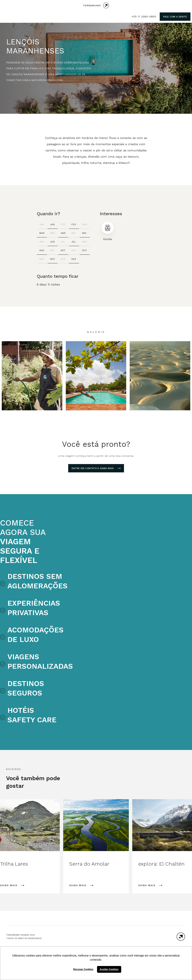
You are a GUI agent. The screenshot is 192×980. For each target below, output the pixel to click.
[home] (96, 5)
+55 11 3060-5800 (144, 17)
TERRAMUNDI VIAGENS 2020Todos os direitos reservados (24, 937)
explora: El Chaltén (161, 864)
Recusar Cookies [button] (83, 969)
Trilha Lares (14, 864)
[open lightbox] (32, 376)
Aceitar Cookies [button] (109, 969)
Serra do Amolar (89, 864)
